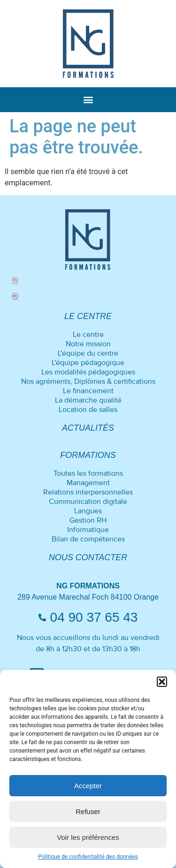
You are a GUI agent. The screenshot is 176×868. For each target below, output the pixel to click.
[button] (162, 682)
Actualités (88, 428)
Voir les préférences (88, 837)
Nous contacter (88, 557)
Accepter (88, 786)
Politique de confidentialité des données (88, 857)
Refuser (88, 811)
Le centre (88, 316)
